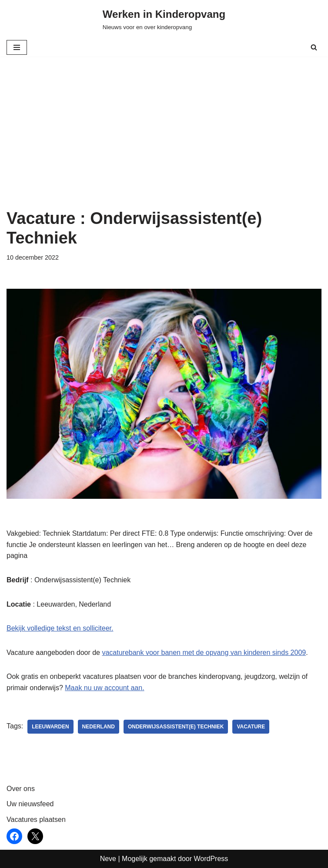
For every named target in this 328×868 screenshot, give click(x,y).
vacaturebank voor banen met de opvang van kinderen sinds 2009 (204, 653)
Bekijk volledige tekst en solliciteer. (60, 628)
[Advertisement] (164, 144)
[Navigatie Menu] (17, 47)
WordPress (211, 859)
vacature (251, 727)
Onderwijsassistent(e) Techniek (176, 727)
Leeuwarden (50, 727)
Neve (108, 859)
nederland (99, 727)
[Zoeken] (314, 47)
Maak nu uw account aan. (104, 688)
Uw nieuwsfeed (30, 804)
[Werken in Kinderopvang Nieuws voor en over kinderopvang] (164, 19)
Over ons (21, 789)
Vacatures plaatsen (36, 820)
